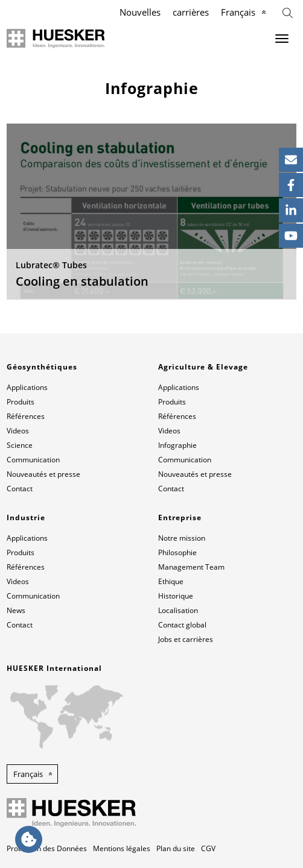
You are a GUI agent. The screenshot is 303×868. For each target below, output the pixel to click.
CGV (208, 848)
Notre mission (182, 538)
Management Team (191, 567)
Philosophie (177, 552)
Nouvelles (140, 12)
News (16, 610)
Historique (176, 596)
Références (26, 416)
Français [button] (28, 774)
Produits (21, 402)
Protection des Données (47, 848)
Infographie (177, 445)
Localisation (178, 610)
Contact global (182, 625)
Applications (27, 387)
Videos (18, 431)
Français (238, 12)
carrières (191, 12)
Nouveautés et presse (43, 474)
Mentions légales (122, 848)
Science (20, 445)
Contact (20, 489)
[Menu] (282, 39)
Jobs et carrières (186, 639)
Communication (33, 460)
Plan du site (176, 848)
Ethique (171, 581)
